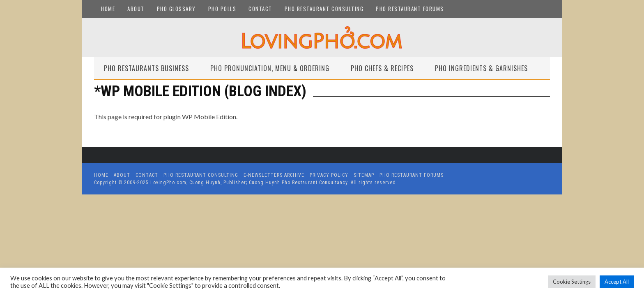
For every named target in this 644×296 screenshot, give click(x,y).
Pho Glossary (176, 9)
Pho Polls (222, 9)
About (136, 9)
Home (108, 9)
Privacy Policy (329, 175)
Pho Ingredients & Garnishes (481, 68)
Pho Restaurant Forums (410, 9)
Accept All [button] (617, 282)
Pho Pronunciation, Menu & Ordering (270, 68)
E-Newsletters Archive (274, 175)
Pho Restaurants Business (146, 68)
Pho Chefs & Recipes (382, 68)
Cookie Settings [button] (572, 282)
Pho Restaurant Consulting (324, 9)
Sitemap (364, 175)
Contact (260, 9)
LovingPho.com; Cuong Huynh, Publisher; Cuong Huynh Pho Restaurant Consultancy (249, 183)
